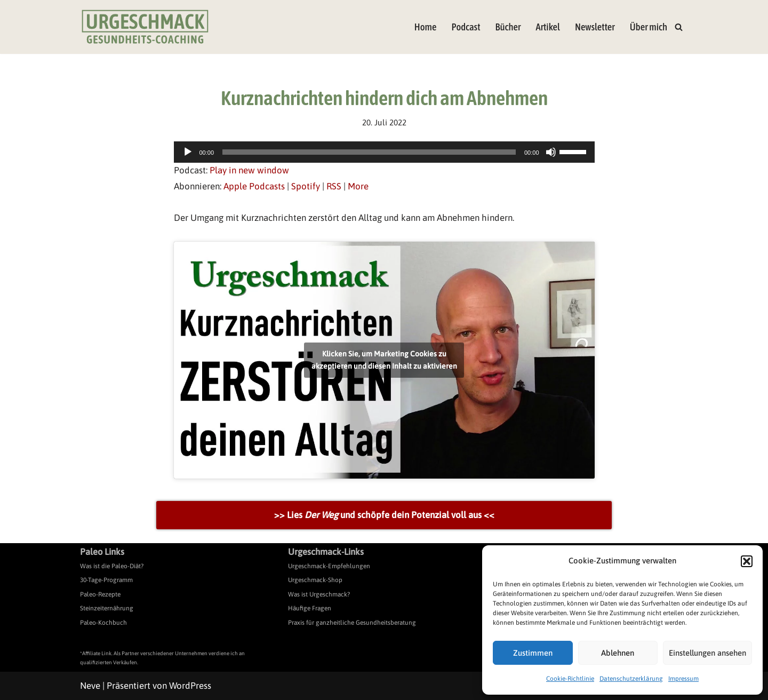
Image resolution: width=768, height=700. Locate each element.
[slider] (369, 152)
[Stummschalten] (551, 152)
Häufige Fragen (310, 608)
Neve (90, 686)
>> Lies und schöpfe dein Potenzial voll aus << (384, 515)
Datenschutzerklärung (631, 679)
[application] (384, 152)
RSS (334, 186)
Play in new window (249, 170)
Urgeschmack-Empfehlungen (329, 566)
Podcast (466, 27)
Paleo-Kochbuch (103, 623)
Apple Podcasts (254, 186)
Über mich (649, 27)
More (358, 186)
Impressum (683, 679)
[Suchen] (679, 27)
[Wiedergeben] (188, 152)
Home (426, 27)
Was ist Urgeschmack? (319, 594)
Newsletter (595, 27)
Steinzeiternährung (107, 608)
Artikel (547, 27)
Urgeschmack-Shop (315, 580)
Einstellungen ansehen (707, 653)
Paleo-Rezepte (100, 594)
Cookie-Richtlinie (570, 679)
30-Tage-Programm (106, 580)
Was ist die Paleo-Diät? (112, 566)
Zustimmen (533, 653)
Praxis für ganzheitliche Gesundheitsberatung (352, 623)
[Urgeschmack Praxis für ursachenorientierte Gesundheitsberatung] (145, 27)
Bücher (508, 27)
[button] (747, 561)
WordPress (190, 686)
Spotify (306, 186)
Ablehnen (618, 653)
